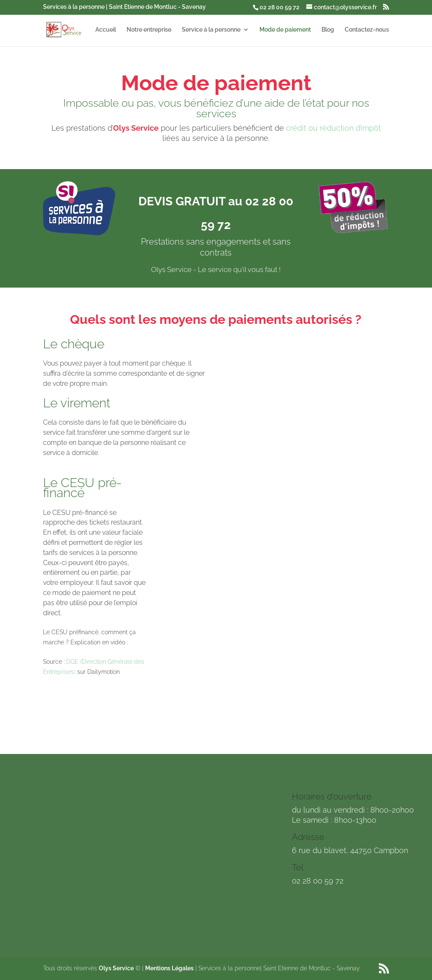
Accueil (106, 30)
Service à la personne (211, 30)
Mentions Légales (169, 968)
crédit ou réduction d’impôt (333, 128)
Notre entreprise (149, 30)
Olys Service (116, 968)
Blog (328, 30)
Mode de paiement (285, 30)
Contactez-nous (367, 30)
